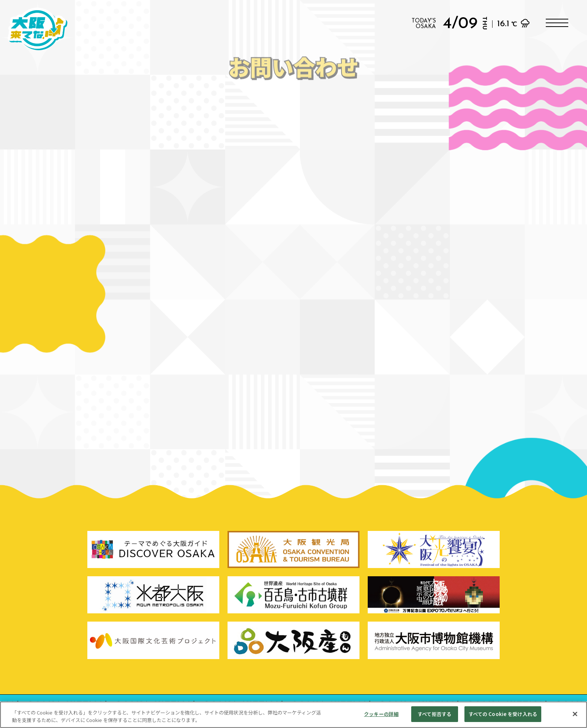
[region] (293, 715)
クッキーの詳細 (381, 714)
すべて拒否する (434, 714)
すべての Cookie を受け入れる (503, 714)
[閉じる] (575, 714)
